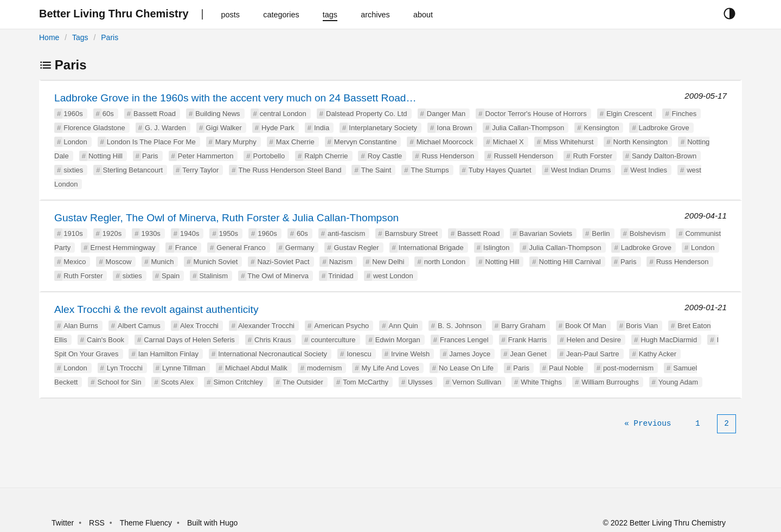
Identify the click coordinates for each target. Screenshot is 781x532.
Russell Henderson (523, 156)
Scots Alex (178, 382)
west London (393, 276)
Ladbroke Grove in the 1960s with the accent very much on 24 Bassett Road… (235, 98)
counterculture (333, 340)
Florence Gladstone (94, 128)
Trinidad (341, 276)
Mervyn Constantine (366, 142)
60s (108, 114)
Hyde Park (278, 128)
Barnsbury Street (412, 233)
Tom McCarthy (366, 382)
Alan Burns (81, 326)
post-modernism (628, 368)
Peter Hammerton (206, 156)
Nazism (341, 262)
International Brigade (431, 248)
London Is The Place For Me (151, 142)
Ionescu (359, 354)
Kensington (601, 128)
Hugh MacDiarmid (669, 340)
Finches (684, 114)
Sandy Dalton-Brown (664, 156)
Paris (110, 37)
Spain (171, 276)
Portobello (269, 156)
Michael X (508, 142)
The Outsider (303, 382)
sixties (73, 170)
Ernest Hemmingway (123, 248)
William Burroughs (610, 382)
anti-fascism (346, 233)
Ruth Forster (593, 156)
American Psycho (341, 326)
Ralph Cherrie (326, 156)
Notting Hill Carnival (570, 262)
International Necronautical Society (273, 354)
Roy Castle (385, 156)
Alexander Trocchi (266, 326)
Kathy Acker (658, 354)
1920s (112, 233)
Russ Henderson (448, 156)
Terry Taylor (200, 170)
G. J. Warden (165, 128)
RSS (97, 523)
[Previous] (648, 424)
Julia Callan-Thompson (528, 128)
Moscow (119, 262)
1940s (190, 233)
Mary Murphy (236, 142)
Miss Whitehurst (568, 142)
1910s (73, 233)
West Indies (649, 170)
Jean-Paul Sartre (593, 354)
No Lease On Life (466, 368)
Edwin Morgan (398, 340)
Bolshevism (648, 233)
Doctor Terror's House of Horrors (536, 114)
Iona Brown (454, 128)
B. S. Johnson (460, 326)
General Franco (241, 248)
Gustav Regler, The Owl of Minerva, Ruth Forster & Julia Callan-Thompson (226, 218)
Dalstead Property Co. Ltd (367, 114)
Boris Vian (642, 326)
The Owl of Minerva (278, 276)
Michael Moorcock (445, 142)
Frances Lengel (464, 340)
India (322, 128)
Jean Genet (529, 354)
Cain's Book (105, 340)
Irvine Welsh (410, 354)
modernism (324, 368)
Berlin (601, 233)
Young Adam (678, 382)
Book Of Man (586, 326)
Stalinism (213, 276)
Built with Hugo (212, 523)
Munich (162, 262)
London (75, 142)
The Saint (376, 170)
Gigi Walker (224, 128)
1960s (73, 114)
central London (283, 114)
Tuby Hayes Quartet (500, 170)
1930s (151, 233)
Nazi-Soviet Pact (283, 262)
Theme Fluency (147, 523)
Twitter (63, 523)
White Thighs (541, 382)
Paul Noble (566, 368)
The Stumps (430, 170)
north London (445, 262)
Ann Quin (404, 326)
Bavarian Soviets (546, 233)
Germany (300, 248)
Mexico (75, 262)
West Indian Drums (581, 170)
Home (49, 37)
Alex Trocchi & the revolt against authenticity (156, 309)
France (186, 248)
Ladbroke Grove (664, 128)
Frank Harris (528, 340)
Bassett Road (155, 114)
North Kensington (641, 142)
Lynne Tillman (184, 368)
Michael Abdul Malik (256, 368)
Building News (217, 114)
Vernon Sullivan (477, 382)
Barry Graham (523, 326)
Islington (496, 248)
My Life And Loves (390, 368)
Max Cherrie (295, 142)
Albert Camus (139, 326)
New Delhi (388, 262)
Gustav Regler (356, 248)
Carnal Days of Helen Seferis (189, 340)
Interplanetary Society (383, 128)
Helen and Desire (594, 340)
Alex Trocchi (199, 326)
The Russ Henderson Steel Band (290, 170)
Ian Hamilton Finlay (168, 354)
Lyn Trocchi (125, 368)
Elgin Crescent (629, 114)
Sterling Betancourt (133, 170)
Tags (80, 37)
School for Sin (120, 382)
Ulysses (420, 382)
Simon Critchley (238, 382)
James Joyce (470, 354)
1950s (229, 233)
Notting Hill (105, 156)
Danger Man (446, 114)
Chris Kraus (273, 340)
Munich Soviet (216, 262)
